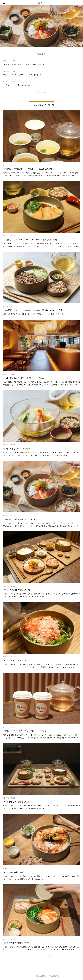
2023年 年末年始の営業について (16, 943)
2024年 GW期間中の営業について (16, 872)
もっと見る (42, 92)
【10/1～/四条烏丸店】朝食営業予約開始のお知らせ (24, 378)
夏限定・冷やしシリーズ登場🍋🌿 (17, 449)
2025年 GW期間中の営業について (16, 590)
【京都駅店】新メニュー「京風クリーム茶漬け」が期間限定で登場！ (31, 240)
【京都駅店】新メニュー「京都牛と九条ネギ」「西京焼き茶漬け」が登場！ (33, 310)
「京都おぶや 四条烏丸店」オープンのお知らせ (22, 519)
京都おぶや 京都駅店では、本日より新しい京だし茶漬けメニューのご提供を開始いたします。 (35, 314)
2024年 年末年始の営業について (16, 660)
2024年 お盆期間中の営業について (17, 802)
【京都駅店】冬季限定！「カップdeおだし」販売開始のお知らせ (29, 169)
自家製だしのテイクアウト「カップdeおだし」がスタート (26, 731)
